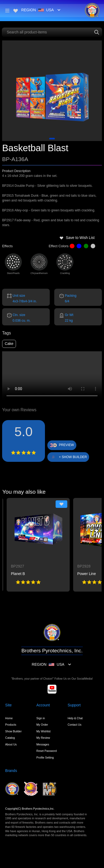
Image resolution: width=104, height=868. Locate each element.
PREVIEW (66, 445)
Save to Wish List (77, 238)
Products (11, 725)
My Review (43, 738)
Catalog (10, 738)
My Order (42, 725)
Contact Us (74, 725)
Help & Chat (75, 718)
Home (9, 718)
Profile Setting (45, 757)
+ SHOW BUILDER (73, 457)
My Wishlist (43, 731)
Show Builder (14, 731)
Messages (43, 744)
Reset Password (47, 751)
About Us (11, 744)
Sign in (41, 718)
